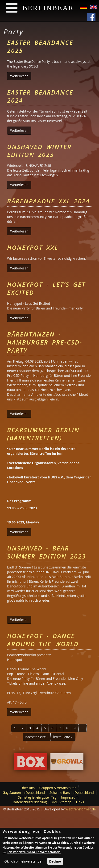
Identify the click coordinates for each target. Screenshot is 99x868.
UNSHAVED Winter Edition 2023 (39, 151)
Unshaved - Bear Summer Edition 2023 (47, 552)
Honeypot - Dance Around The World (43, 640)
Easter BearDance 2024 (40, 96)
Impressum (70, 797)
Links (80, 802)
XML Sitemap (61, 802)
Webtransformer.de (81, 809)
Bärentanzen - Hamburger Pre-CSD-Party (45, 342)
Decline (55, 863)
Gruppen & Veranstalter (58, 788)
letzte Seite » (63, 737)
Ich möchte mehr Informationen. (34, 853)
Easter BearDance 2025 (40, 46)
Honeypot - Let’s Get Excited (46, 288)
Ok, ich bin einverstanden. (25, 863)
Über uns (28, 788)
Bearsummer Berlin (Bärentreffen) (43, 434)
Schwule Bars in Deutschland (72, 793)
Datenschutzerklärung (30, 802)
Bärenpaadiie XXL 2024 (49, 201)
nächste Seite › (36, 737)
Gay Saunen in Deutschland (24, 793)
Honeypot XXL (33, 247)
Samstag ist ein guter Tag (37, 797)
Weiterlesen (21, 76)
